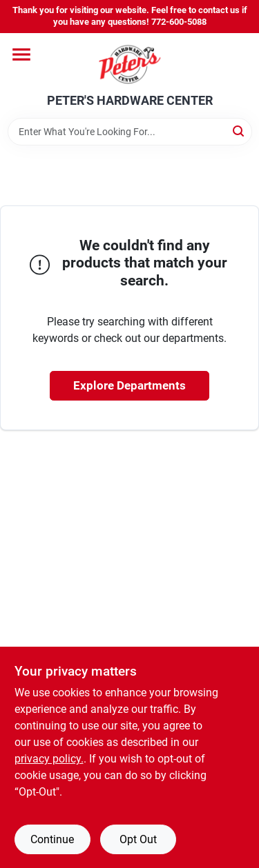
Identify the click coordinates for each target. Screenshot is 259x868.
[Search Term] (130, 132)
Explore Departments (129, 385)
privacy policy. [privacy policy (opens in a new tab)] (49, 759)
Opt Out (138, 839)
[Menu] (21, 54)
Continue (52, 839)
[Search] (239, 131)
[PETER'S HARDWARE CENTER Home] (130, 63)
